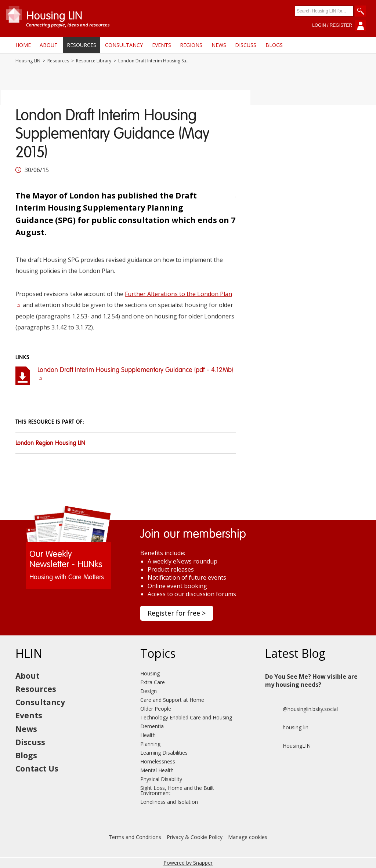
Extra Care (153, 682)
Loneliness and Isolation (169, 802)
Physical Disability (161, 779)
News (219, 45)
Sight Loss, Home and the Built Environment (177, 790)
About (49, 45)
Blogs (274, 45)
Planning (150, 744)
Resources (82, 45)
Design (149, 691)
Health (148, 735)
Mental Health (157, 770)
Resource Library (94, 61)
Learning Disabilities (164, 753)
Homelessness (158, 761)
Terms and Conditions (135, 837)
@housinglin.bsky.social (301, 709)
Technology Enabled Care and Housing (186, 717)
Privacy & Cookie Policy (195, 837)
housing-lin (287, 727)
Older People (156, 709)
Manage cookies (248, 837)
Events (162, 45)
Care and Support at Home (172, 700)
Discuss (246, 45)
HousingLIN (288, 746)
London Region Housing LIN (50, 444)
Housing (150, 673)
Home (23, 45)
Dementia (152, 726)
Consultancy (124, 45)
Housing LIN (28, 61)
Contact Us (37, 769)
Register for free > (177, 613)
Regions (191, 45)
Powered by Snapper (188, 863)
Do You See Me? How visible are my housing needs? (311, 681)
